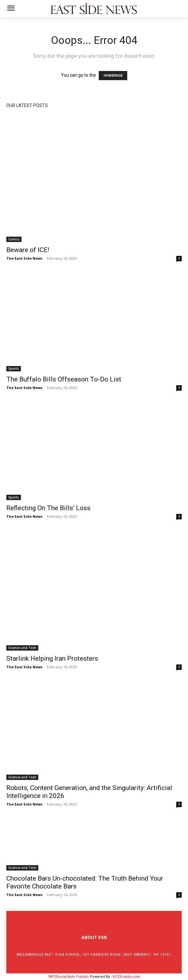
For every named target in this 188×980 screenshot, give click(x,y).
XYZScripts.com (126, 977)
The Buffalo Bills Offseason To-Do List (64, 379)
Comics (14, 239)
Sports (14, 369)
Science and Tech (22, 648)
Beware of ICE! (28, 250)
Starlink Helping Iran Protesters (52, 658)
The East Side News (24, 258)
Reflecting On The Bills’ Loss (48, 508)
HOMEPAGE (113, 76)
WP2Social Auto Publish (69, 977)
